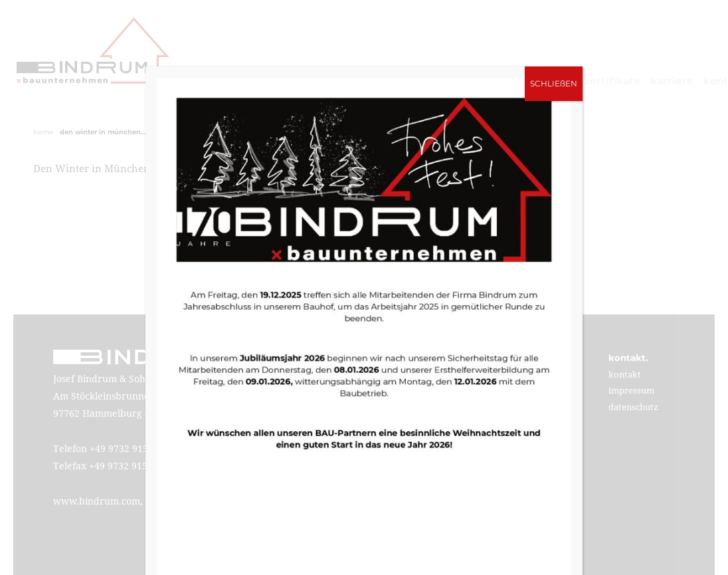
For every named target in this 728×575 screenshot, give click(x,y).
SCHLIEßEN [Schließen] (554, 83)
